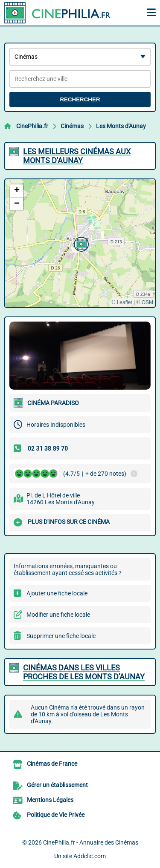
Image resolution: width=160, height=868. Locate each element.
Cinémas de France (52, 764)
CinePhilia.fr (32, 126)
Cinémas (72, 126)
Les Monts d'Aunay (121, 126)
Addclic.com (90, 856)
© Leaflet (122, 302)
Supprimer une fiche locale (61, 636)
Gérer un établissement (57, 785)
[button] (80, 243)
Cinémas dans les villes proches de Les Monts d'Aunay (84, 672)
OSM (147, 302)
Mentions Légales (50, 800)
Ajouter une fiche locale (57, 593)
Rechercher (80, 99)
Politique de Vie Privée (56, 815)
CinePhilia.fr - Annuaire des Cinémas (91, 842)
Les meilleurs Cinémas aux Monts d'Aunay (77, 156)
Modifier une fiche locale (58, 615)
